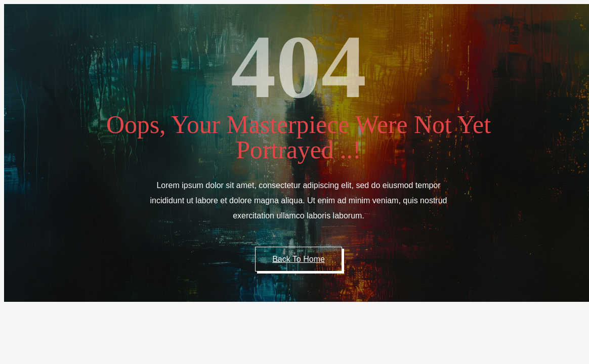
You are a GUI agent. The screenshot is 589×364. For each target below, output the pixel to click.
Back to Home (299, 259)
